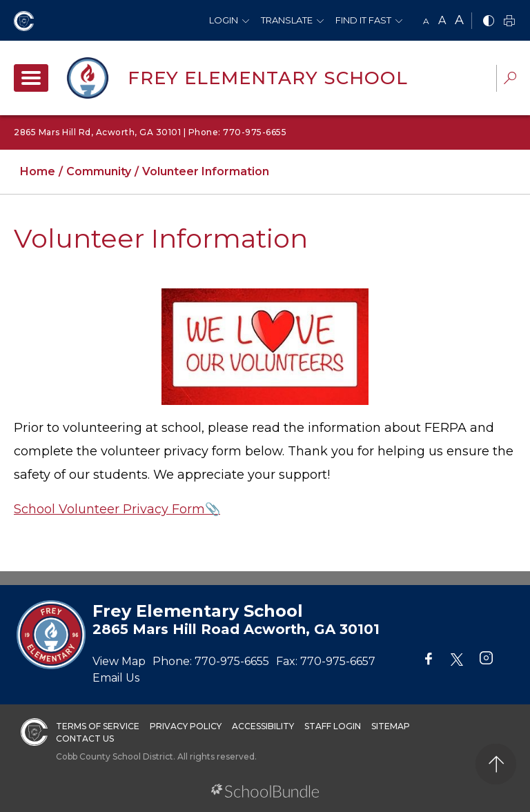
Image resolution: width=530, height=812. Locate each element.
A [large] (459, 20)
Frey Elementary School (268, 78)
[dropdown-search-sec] (510, 80)
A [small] (426, 21)
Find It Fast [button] (363, 20)
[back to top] (496, 764)
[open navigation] (31, 78)
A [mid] (442, 20)
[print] (509, 22)
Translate (287, 20)
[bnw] (489, 22)
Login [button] (224, 20)
